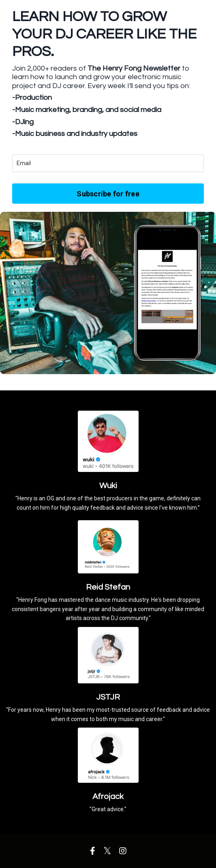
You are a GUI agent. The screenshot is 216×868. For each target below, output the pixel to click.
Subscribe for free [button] (108, 194)
